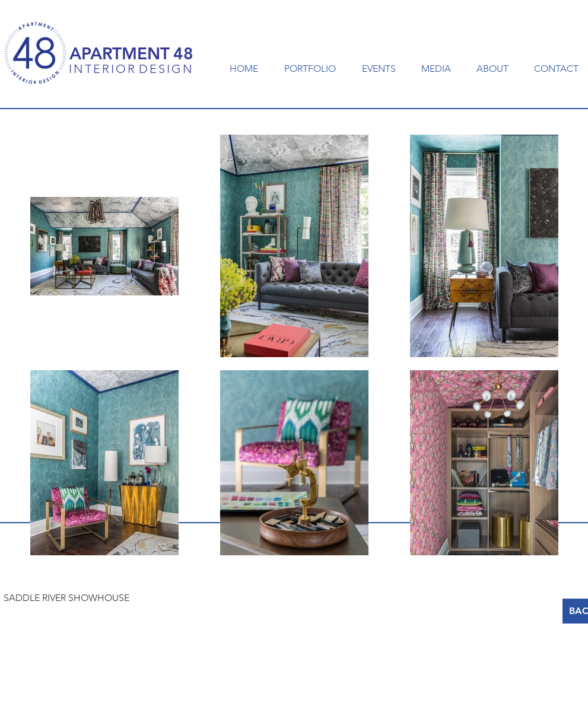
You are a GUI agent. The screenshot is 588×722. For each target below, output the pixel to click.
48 (183, 53)
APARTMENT (120, 53)
